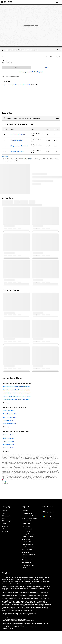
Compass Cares (26, 542)
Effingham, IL (6, 63)
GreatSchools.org (27, 158)
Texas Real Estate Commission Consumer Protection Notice (17, 615)
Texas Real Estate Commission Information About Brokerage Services (19, 613)
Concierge (25, 511)
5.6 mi (55, 140)
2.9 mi (55, 134)
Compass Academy (27, 537)
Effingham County (15, 85)
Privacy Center (43, 578)
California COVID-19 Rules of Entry (24, 582)
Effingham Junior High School (19, 146)
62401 (11, 63)
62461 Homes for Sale (9, 445)
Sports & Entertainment (29, 555)
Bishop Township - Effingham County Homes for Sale (16, 390)
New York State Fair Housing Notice (11, 618)
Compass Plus (26, 539)
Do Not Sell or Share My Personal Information (15, 578)
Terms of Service (33, 578)
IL (8, 85)
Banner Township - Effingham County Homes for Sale (17, 386)
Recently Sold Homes (28, 565)
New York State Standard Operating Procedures (14, 619)
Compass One (26, 524)
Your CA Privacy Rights (44, 582)
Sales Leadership (7, 516)
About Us (5, 511)
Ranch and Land (27, 560)
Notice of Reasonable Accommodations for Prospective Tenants (18, 621)
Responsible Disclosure (15, 580)
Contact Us (5, 526)
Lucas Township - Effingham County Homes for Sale (16, 399)
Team (4, 513)
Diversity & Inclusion (28, 544)
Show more (6, 403)
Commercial (25, 552)
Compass (4, 85)
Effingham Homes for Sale (10, 417)
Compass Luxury (27, 529)
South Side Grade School (18, 134)
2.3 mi (55, 152)
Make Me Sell (26, 526)
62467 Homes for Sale (9, 435)
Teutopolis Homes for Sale (10, 414)
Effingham (23, 85)
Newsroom (5, 531)
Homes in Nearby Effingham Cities (14, 407)
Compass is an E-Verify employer (31, 580)
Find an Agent (26, 531)
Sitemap (24, 568)
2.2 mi (55, 146)
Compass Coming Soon (29, 516)
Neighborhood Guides (28, 547)
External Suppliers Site (28, 562)
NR (5, 134)
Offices (4, 529)
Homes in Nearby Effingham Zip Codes (16, 431)
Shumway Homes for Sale (10, 424)
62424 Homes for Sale (9, 441)
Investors (4, 518)
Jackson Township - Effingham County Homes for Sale (17, 396)
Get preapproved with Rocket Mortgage (31, 72)
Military (24, 557)
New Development (27, 549)
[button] (2, 2)
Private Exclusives (27, 513)
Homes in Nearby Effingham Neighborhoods (18, 383)
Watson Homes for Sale (9, 411)
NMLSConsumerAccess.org (29, 627)
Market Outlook (26, 521)
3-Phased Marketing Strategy (30, 518)
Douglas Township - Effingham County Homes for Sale (17, 393)
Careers (4, 524)
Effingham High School (17, 152)
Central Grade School (17, 140)
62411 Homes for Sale (8, 438)
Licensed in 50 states (8, 628)
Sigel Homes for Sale (8, 420)
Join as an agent (7, 521)
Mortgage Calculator (28, 534)
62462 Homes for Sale (9, 448)
